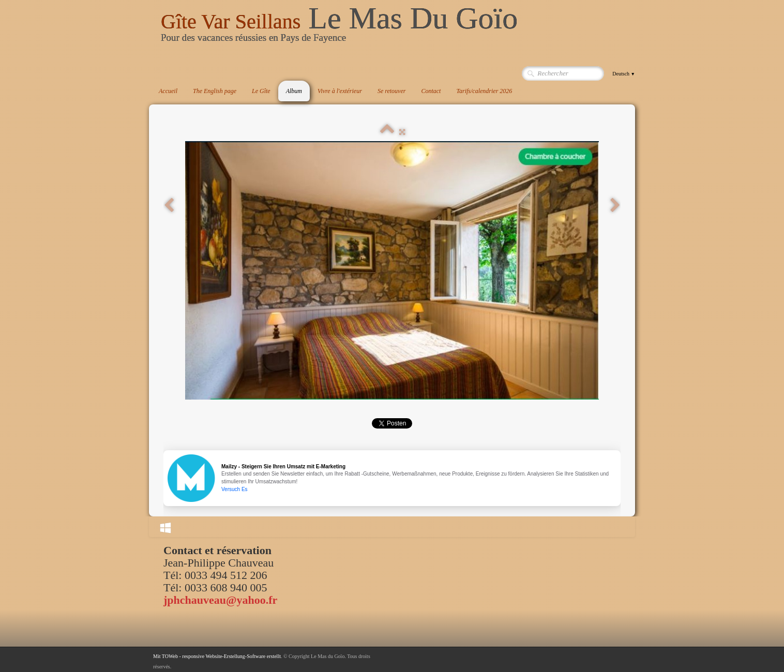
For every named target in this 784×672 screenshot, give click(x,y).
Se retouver (392, 91)
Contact (431, 91)
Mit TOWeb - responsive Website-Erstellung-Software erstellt (217, 656)
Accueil (168, 91)
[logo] (339, 28)
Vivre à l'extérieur (340, 91)
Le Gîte (261, 91)
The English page (215, 91)
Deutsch (624, 74)
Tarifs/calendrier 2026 (484, 91)
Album (294, 91)
